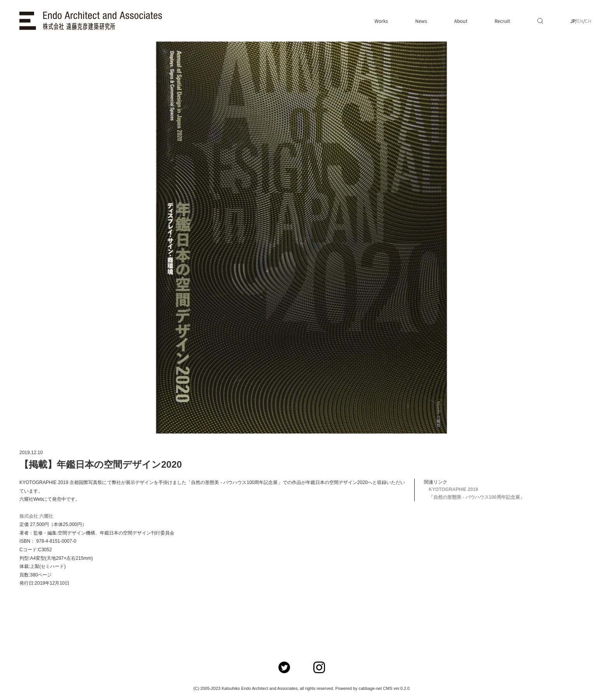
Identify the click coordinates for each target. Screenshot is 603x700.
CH (588, 21)
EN (580, 21)
